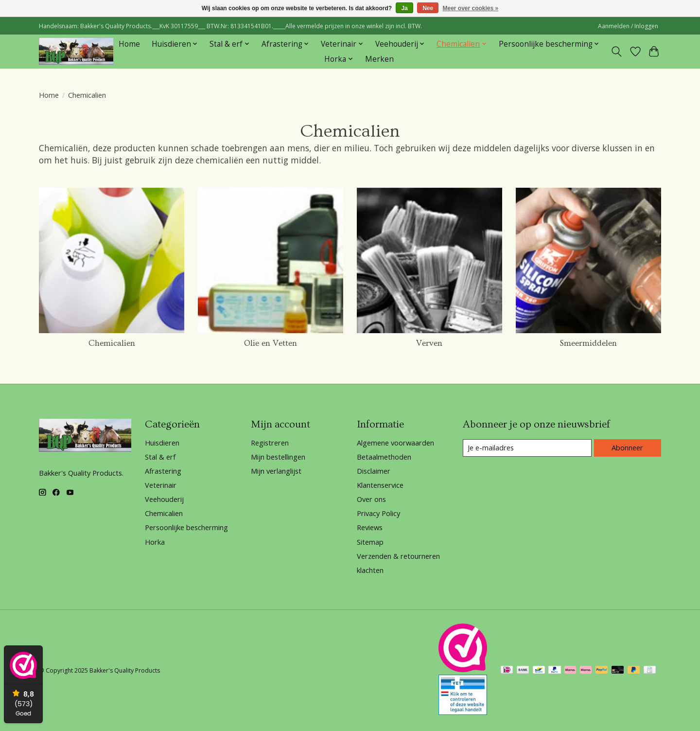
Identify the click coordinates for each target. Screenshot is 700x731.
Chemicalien (112, 343)
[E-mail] (527, 448)
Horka (155, 542)
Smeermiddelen (588, 343)
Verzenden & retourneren (398, 556)
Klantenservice (380, 485)
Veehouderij (164, 499)
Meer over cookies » (471, 8)
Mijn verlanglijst (276, 471)
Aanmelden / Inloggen (628, 26)
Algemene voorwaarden (395, 443)
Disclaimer (374, 471)
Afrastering (163, 471)
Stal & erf (160, 457)
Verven (429, 343)
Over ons (371, 499)
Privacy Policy (378, 513)
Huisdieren (162, 443)
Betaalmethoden (384, 457)
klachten (370, 570)
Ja (404, 8)
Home (129, 44)
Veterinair (161, 485)
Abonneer (627, 447)
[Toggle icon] (617, 52)
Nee (428, 8)
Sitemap (370, 542)
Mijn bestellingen (278, 457)
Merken (379, 59)
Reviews (370, 527)
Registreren (270, 443)
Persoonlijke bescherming (186, 527)
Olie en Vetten (271, 343)
